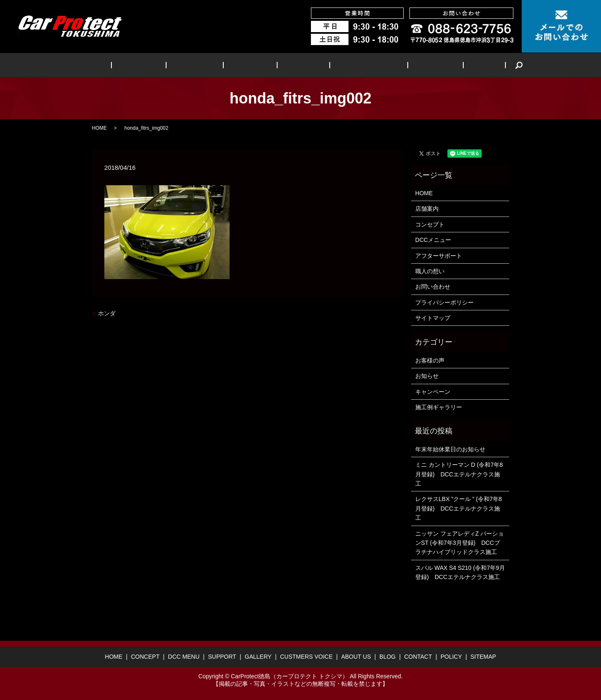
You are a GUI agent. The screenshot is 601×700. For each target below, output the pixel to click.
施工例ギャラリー (439, 407)
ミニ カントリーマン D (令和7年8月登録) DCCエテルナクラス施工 (459, 474)
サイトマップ (433, 318)
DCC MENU (207, 65)
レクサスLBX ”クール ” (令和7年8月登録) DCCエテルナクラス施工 (459, 508)
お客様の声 (430, 360)
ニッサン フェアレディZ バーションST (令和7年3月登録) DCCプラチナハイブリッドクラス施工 (460, 543)
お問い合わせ (433, 287)
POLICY (451, 657)
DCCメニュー (433, 240)
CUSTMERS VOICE (355, 65)
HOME (122, 65)
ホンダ (107, 313)
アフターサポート (439, 256)
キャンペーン (433, 392)
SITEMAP (483, 657)
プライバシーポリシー (444, 302)
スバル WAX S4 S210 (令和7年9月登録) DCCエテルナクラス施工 (460, 572)
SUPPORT (254, 65)
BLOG (452, 65)
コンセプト (430, 224)
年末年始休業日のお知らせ (450, 449)
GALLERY (297, 65)
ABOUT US (413, 65)
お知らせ (427, 376)
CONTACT (418, 657)
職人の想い (430, 271)
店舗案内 (427, 209)
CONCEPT (161, 65)
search (482, 65)
